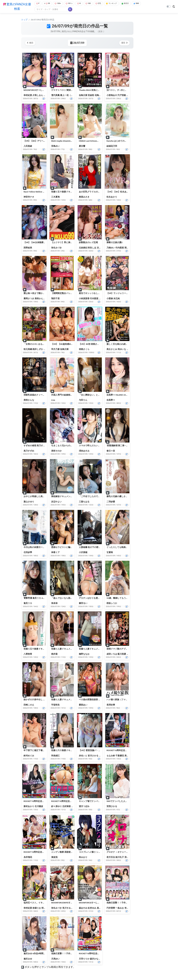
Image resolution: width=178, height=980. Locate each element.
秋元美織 (28, 350)
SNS (143, 4)
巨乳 (101, 4)
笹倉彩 (91, 96)
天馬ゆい (55, 959)
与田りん (83, 400)
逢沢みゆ (28, 959)
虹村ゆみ (92, 908)
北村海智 (66, 807)
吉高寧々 (111, 400)
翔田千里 (55, 299)
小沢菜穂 (83, 553)
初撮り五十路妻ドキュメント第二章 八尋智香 (45, 649)
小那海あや (112, 96)
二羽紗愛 (111, 502)
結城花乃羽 (112, 146)
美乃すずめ (29, 451)
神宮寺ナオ (29, 197)
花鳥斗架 (99, 96)
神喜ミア (55, 553)
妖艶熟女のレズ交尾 (88, 243)
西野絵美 (28, 248)
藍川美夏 (122, 654)
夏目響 (82, 146)
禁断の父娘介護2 (115, 243)
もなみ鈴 (111, 756)
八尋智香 (28, 654)
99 (47, 4)
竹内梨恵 (120, 248)
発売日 (131, 4)
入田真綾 (28, 146)
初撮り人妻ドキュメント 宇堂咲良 (67, 700)
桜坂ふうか (112, 604)
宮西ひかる (112, 807)
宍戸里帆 (122, 96)
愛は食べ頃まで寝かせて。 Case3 (39, 294)
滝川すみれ (68, 908)
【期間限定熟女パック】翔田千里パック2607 (73, 294)
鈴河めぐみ (29, 756)
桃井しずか (38, 350)
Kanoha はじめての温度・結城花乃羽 (124, 141)
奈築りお (37, 908)
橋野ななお (84, 654)
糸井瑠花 (28, 857)
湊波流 (54, 857)
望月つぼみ (84, 807)
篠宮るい (83, 604)
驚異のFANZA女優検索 (16, 7)
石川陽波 (39, 807)
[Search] (50, 10)
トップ (24, 20)
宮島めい (55, 146)
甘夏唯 (110, 553)
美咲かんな (40, 299)
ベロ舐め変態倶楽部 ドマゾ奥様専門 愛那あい (101, 700)
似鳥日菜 (83, 96)
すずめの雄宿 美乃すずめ (35, 446)
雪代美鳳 (55, 96)
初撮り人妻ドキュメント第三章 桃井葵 (69, 649)
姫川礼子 (120, 857)
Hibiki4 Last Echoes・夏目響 (92, 141)
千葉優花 (120, 756)
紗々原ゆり (57, 807)
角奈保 (54, 604)
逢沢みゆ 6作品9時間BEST (36, 954)
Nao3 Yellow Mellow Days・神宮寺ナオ (42, 192)
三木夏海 (55, 197)
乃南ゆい (111, 248)
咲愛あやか (47, 908)
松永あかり (112, 197)
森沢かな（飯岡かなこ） (102, 959)
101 (70, 4)
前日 (31, 43)
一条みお (120, 908)
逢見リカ (28, 604)
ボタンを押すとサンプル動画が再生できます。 (50, 967)
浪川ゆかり (130, 857)
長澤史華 (111, 705)
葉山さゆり (29, 502)
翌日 (124, 43)
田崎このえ (29, 705)
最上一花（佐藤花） (70, 96)
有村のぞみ (130, 908)
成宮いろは (112, 654)
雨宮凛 (128, 248)
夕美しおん (38, 96)
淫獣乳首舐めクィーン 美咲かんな (40, 395)
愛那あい (83, 705)
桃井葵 (54, 654)
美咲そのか (57, 451)
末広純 (117, 299)
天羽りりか (84, 959)
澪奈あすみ (84, 451)
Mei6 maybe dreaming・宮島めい (67, 141)
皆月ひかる (93, 756)
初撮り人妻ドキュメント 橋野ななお (96, 649)
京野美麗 (101, 248)
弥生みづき (57, 248)
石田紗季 (28, 553)
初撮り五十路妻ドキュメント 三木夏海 (69, 192)
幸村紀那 (28, 96)
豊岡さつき (29, 299)
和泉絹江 (55, 756)
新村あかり (29, 807)
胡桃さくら (84, 350)
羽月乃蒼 (55, 350)
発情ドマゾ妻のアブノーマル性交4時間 (125, 649)
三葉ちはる (84, 502)
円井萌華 (111, 908)
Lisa (53, 400)
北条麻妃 (83, 248)
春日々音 (111, 451)
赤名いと (83, 756)
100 (90, 4)
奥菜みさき (84, 197)
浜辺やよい (57, 502)
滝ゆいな (122, 350)
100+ (58, 4)
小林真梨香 (84, 299)
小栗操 (110, 299)
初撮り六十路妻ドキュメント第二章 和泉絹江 (73, 751)
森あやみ (83, 908)
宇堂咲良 (55, 705)
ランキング (116, 4)
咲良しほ (92, 248)
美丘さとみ (112, 350)
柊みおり (83, 857)
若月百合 (111, 857)
